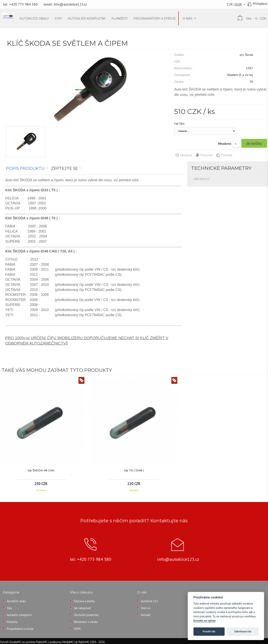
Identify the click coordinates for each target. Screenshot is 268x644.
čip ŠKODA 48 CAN (41, 470)
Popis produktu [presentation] (25, 168)
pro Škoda (246, 55)
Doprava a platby (84, 601)
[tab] (27, 168)
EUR (239, 4)
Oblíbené (184, 155)
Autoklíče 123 (149, 601)
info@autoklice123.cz (70, 4)
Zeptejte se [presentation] (64, 168)
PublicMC (42, 642)
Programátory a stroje (20, 629)
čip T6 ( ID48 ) (134, 470)
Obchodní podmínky (86, 615)
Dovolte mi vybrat (205, 621)
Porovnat (204, 155)
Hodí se (146, 608)
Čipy (9, 608)
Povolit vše (209, 631)
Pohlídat (224, 155)
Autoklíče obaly (16, 601)
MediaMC (68, 642)
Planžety (12, 622)
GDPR (77, 629)
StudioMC (15, 642)
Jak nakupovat (83, 608)
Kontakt (146, 615)
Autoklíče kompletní (19, 615)
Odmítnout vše (243, 631)
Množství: (225, 144)
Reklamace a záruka (86, 622)
